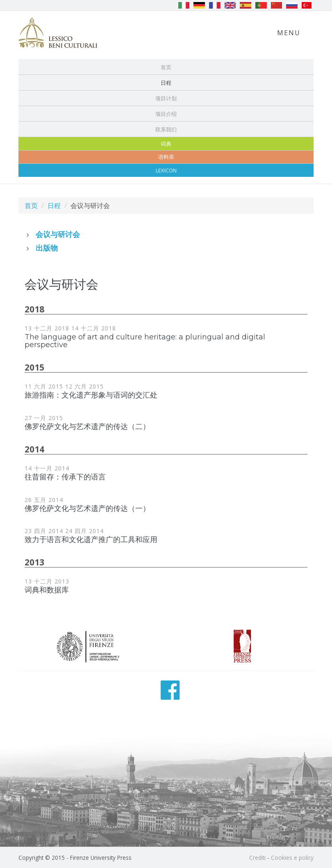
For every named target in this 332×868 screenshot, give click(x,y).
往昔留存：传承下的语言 (65, 477)
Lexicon (166, 170)
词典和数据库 (47, 590)
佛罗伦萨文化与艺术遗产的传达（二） (87, 427)
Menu (289, 33)
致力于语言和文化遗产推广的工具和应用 (91, 540)
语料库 (166, 157)
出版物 (47, 248)
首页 (166, 67)
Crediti (257, 858)
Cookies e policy (292, 858)
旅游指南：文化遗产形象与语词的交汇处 (91, 395)
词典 (166, 144)
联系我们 (166, 129)
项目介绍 (166, 114)
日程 (166, 83)
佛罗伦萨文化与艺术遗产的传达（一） (87, 509)
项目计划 (166, 98)
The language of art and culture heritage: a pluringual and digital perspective (145, 341)
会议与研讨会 (58, 234)
